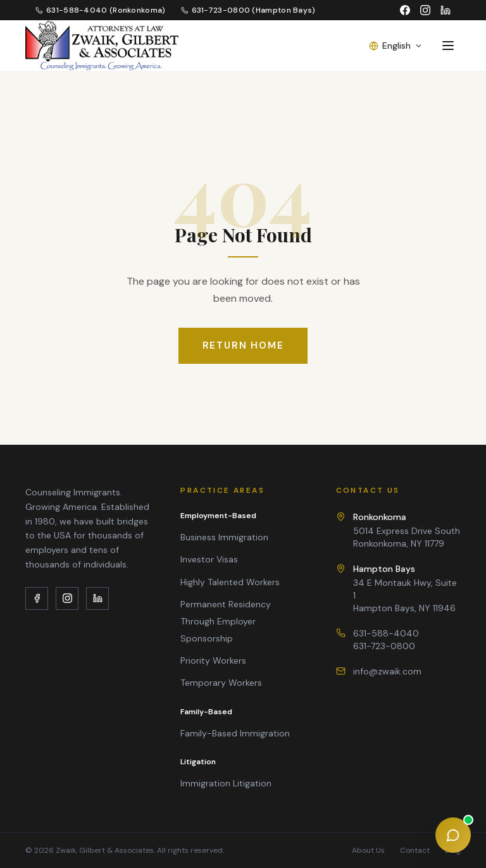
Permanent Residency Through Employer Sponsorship (226, 621)
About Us (368, 850)
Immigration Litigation (226, 783)
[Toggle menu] (448, 46)
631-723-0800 (384, 646)
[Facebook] (405, 10)
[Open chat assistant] (453, 835)
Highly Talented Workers (230, 582)
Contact (415, 850)
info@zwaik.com (387, 671)
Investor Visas (209, 559)
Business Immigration (224, 537)
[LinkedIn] (445, 10)
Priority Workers (213, 660)
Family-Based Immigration (235, 733)
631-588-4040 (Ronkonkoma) (101, 10)
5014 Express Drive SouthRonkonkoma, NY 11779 (407, 530)
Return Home (243, 345)
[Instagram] (425, 10)
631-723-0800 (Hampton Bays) (248, 10)
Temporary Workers (221, 683)
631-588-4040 (386, 633)
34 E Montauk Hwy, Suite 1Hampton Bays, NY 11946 (407, 588)
